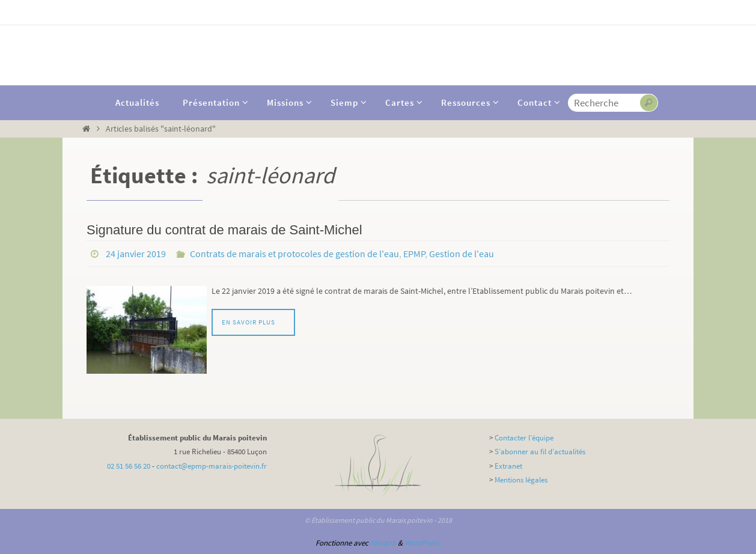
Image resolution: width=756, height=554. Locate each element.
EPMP (414, 254)
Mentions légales (521, 480)
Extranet (508, 466)
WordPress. (422, 543)
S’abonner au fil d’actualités (540, 452)
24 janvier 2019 (136, 254)
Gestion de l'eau (462, 254)
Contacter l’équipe (524, 438)
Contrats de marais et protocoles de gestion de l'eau (294, 254)
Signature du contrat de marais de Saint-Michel (224, 230)
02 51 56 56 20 (129, 466)
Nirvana (383, 543)
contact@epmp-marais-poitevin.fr (212, 466)
